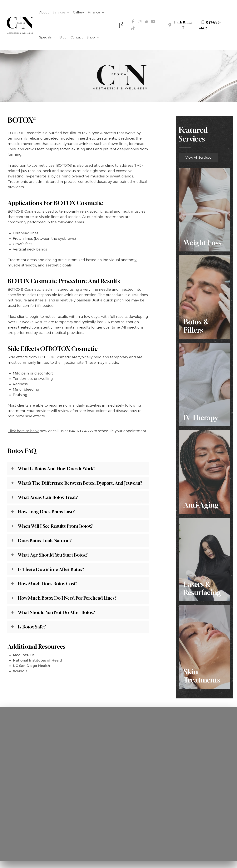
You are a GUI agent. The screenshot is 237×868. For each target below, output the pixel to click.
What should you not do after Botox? (57, 613)
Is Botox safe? (32, 627)
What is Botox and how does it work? (58, 469)
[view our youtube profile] (153, 22)
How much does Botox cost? (48, 584)
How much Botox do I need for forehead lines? (68, 598)
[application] (67, 12)
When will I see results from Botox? (56, 526)
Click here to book (23, 431)
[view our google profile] (146, 22)
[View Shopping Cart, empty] (122, 25)
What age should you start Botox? (54, 555)
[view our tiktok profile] (133, 28)
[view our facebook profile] (133, 22)
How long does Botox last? (47, 512)
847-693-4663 (81, 431)
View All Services (198, 158)
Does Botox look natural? (46, 541)
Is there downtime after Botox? (52, 569)
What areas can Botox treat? (49, 497)
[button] (198, 157)
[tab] (78, 469)
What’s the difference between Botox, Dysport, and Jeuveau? (81, 483)
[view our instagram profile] (140, 22)
